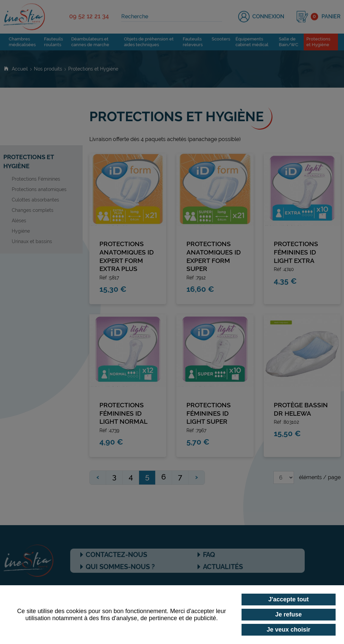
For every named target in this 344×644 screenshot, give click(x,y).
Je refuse (288, 614)
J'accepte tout (289, 599)
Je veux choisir (289, 630)
